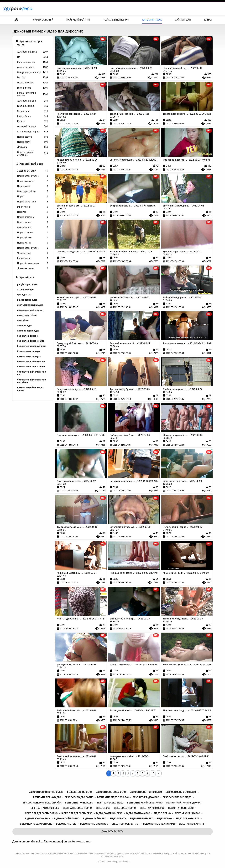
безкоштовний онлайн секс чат (32, 373)
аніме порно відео (27, 315)
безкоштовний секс (79, 792)
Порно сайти (33, 243)
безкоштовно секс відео (181, 792)
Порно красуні (33, 137)
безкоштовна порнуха (29, 356)
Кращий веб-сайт (31, 164)
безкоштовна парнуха (29, 351)
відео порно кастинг (192, 824)
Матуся (33, 78)
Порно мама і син (33, 202)
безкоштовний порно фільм (46, 792)
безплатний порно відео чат (184, 803)
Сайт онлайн (183, 20)
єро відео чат (24, 295)
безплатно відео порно (77, 808)
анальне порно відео (28, 331)
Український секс (33, 171)
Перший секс (33, 186)
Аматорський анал (33, 101)
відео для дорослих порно (41, 813)
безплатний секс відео (45, 808)
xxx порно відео (26, 289)
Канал (208, 20)
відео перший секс (141, 819)
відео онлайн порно (67, 819)
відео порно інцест (188, 819)
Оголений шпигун (33, 127)
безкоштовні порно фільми (32, 346)
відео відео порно (125, 808)
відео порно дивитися (126, 824)
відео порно (164, 819)
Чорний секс (33, 253)
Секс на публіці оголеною (33, 154)
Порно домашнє (33, 217)
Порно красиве (33, 233)
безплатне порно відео (177, 797)
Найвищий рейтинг (78, 20)
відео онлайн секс (94, 819)
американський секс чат (30, 310)
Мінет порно (33, 207)
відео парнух (118, 819)
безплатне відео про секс (113, 797)
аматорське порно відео (30, 305)
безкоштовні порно (28, 336)
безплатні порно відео (47, 797)
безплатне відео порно (79, 797)
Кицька (33, 121)
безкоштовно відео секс (111, 792)
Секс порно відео (33, 191)
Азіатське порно (33, 67)
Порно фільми (33, 238)
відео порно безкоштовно (36, 824)
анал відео (23, 320)
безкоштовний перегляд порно (30, 389)
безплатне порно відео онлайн (42, 803)
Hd (33, 57)
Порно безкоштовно (33, 176)
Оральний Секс (33, 83)
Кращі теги (27, 277)
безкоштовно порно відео (146, 792)
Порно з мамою (33, 181)
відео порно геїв (66, 824)
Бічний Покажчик (16, 20)
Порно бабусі (33, 142)
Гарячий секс (33, 88)
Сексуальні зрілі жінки (33, 72)
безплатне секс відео (110, 803)
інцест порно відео (27, 300)
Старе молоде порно (33, 132)
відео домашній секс (109, 813)
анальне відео (25, 325)
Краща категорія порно (29, 43)
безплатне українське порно (145, 803)
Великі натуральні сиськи (33, 94)
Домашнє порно (33, 269)
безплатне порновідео (79, 803)
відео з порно (162, 813)
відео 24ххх (103, 808)
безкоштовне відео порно (31, 362)
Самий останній (43, 20)
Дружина (33, 147)
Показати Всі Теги (113, 831)
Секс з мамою (33, 222)
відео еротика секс (138, 813)
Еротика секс (33, 258)
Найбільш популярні (116, 20)
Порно (33, 197)
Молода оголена (33, 62)
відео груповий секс (181, 808)
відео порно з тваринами (159, 824)
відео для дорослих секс (77, 813)
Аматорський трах (33, 52)
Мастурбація (33, 116)
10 (153, 773)
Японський (33, 111)
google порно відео (27, 284)
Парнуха (33, 212)
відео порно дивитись (94, 824)
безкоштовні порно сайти (31, 341)
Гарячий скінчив (33, 106)
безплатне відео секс (146, 797)
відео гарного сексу (152, 808)
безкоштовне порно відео (31, 367)
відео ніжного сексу (38, 819)
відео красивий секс (187, 813)
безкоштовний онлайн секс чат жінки (32, 381)
